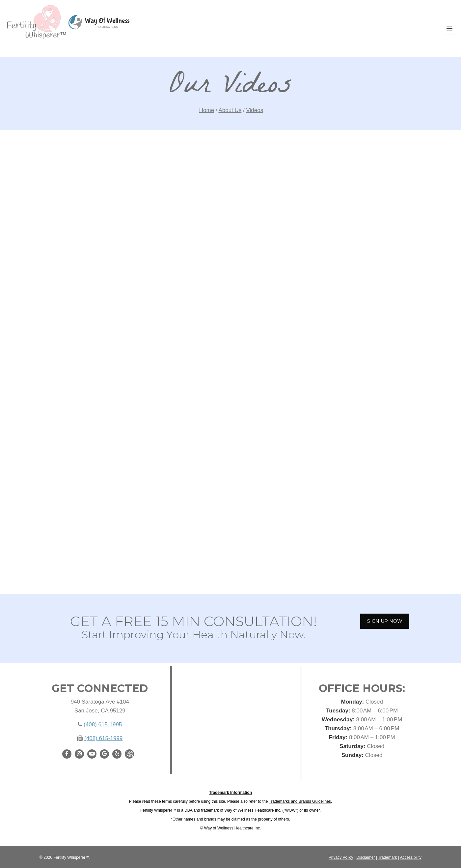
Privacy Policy (341, 857)
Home (207, 110)
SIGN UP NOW (385, 621)
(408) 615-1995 (103, 724)
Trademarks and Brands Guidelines (300, 801)
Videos (255, 110)
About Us (230, 110)
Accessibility (411, 857)
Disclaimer (366, 857)
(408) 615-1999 (103, 738)
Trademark (388, 857)
